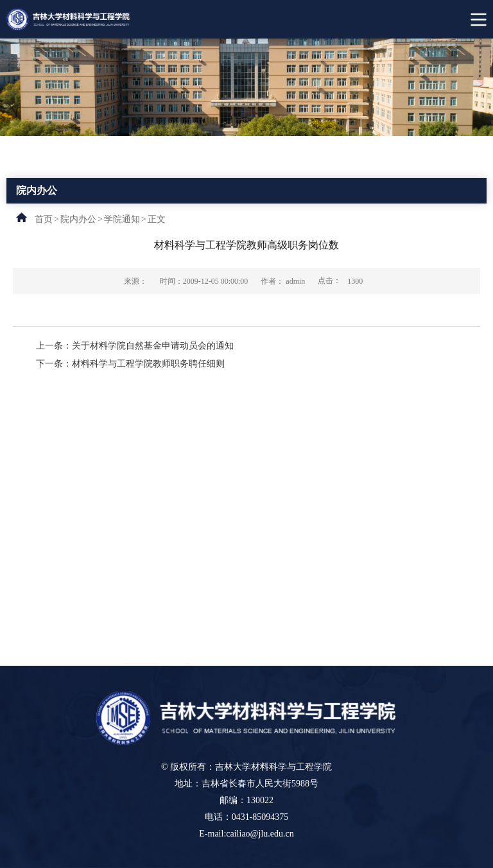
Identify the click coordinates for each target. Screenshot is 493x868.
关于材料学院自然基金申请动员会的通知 (153, 346)
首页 (44, 219)
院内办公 (78, 219)
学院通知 (122, 219)
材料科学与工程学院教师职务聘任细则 (148, 364)
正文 (157, 219)
